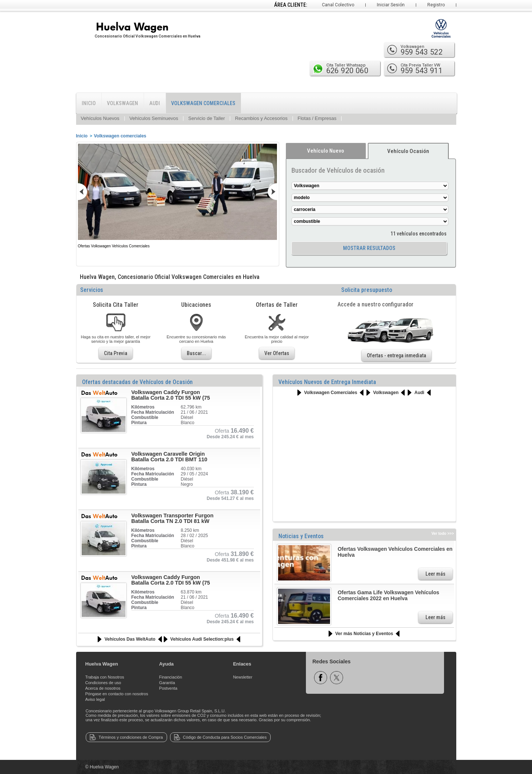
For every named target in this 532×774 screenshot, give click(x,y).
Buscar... (196, 353)
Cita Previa (116, 353)
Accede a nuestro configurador (376, 304)
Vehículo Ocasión (408, 151)
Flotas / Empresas (317, 118)
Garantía (167, 683)
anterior (89, 192)
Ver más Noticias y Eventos (364, 634)
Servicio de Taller (207, 118)
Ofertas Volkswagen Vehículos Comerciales (114, 246)
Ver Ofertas (277, 353)
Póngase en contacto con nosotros (117, 694)
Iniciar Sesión (391, 5)
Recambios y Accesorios (261, 118)
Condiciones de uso (103, 683)
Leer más (435, 574)
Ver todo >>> (443, 534)
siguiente (266, 192)
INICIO (89, 103)
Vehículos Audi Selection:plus (202, 639)
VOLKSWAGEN (123, 103)
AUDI (155, 103)
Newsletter (243, 677)
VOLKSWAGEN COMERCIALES (203, 103)
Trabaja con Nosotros (105, 677)
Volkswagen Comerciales (331, 393)
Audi (419, 393)
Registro (436, 5)
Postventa (168, 688)
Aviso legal (95, 699)
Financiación (171, 677)
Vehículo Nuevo (326, 151)
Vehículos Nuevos (100, 118)
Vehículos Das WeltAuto (130, 639)
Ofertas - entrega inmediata (396, 355)
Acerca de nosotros (103, 688)
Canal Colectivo (338, 5)
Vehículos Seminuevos (154, 118)
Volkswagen (386, 393)
